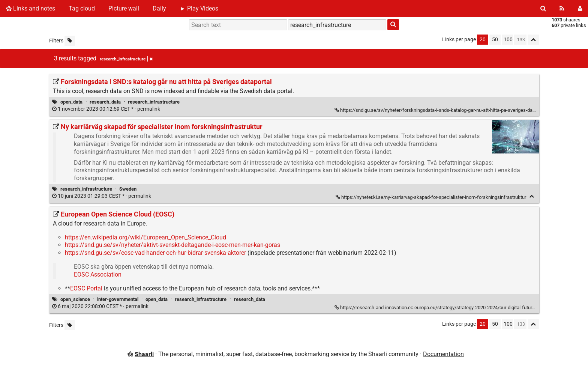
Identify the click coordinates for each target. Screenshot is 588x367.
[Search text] (238, 25)
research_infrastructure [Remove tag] (126, 59)
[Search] (543, 8)
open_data (71, 102)
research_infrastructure (154, 102)
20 (483, 40)
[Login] (580, 8)
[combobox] (337, 25)
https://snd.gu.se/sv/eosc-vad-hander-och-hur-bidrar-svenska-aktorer (155, 253)
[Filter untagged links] (70, 41)
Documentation (443, 354)
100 (508, 40)
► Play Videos (199, 8)
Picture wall (124, 8)
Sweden (128, 189)
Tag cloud (82, 8)
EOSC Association (98, 274)
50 (495, 40)
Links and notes (31, 8)
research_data (105, 102)
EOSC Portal (86, 288)
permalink (107, 109)
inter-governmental (118, 299)
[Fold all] (533, 40)
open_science (75, 299)
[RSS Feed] (562, 8)
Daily (159, 8)
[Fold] (532, 196)
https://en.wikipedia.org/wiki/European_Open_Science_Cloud (145, 237)
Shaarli (144, 354)
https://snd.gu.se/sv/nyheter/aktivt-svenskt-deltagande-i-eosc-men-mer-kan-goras (172, 245)
